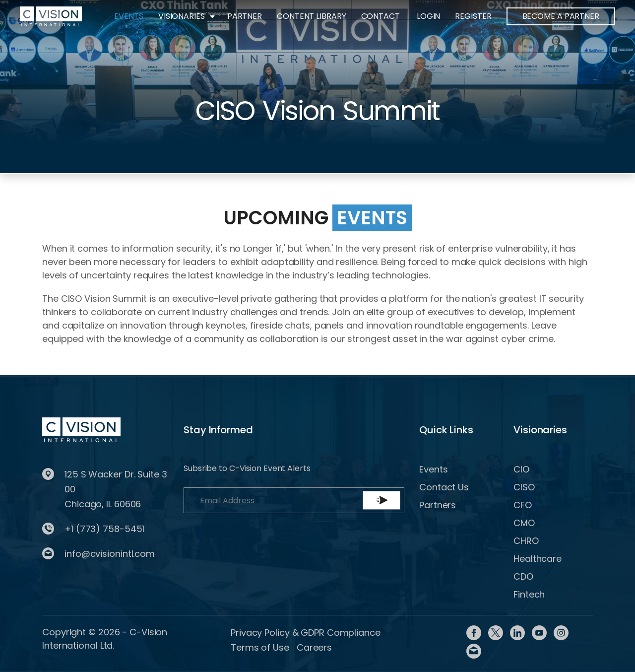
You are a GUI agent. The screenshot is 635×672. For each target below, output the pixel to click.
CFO (523, 505)
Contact (381, 16)
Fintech (529, 594)
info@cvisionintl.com (110, 554)
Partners (438, 505)
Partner (245, 16)
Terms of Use (260, 647)
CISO (524, 487)
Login (429, 16)
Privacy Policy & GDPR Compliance (306, 633)
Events (128, 16)
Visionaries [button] (182, 16)
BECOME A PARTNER (561, 16)
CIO (521, 469)
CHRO (526, 541)
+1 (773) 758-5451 (104, 529)
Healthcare (538, 559)
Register (473, 16)
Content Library (312, 16)
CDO (523, 576)
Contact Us (444, 487)
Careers (314, 647)
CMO (524, 523)
